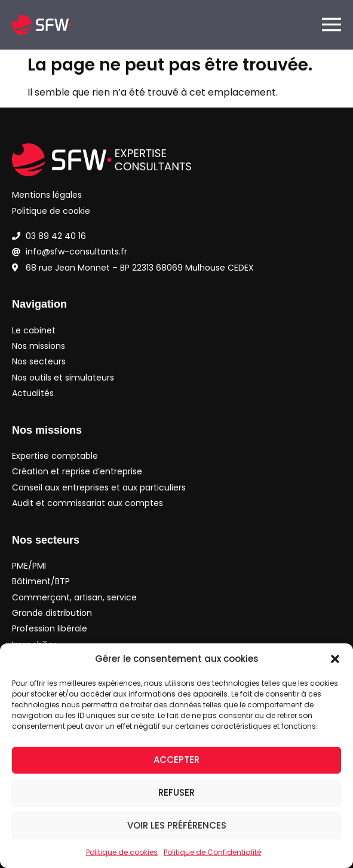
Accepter (177, 760)
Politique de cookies (122, 852)
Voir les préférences (177, 825)
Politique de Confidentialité (212, 852)
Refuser (177, 792)
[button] (335, 659)
